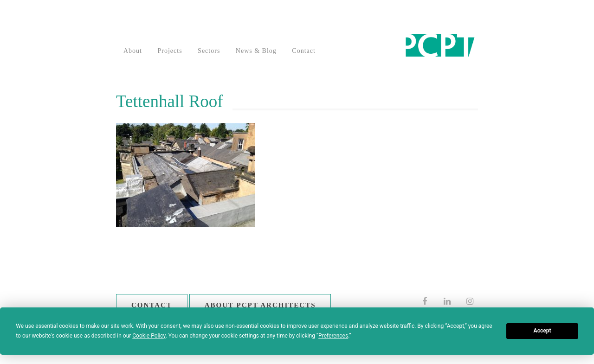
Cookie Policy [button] (149, 336)
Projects (170, 51)
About (133, 51)
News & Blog (256, 51)
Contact (304, 51)
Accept (542, 331)
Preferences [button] (333, 336)
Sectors (209, 51)
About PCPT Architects (260, 305)
